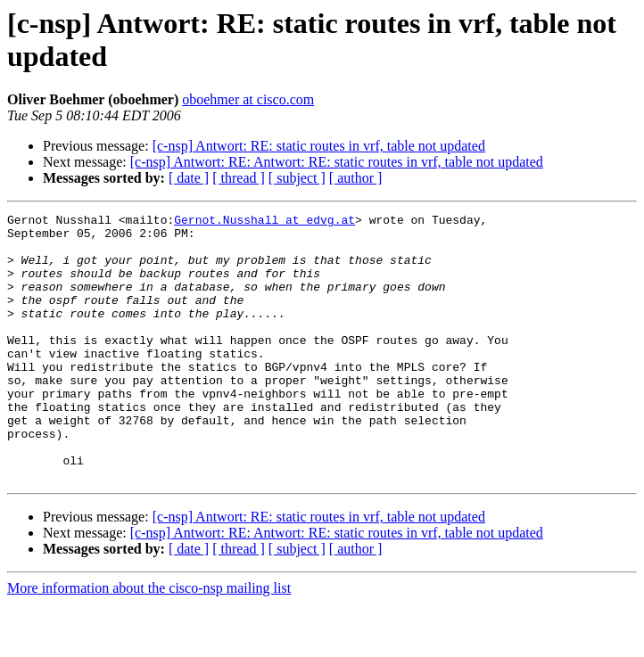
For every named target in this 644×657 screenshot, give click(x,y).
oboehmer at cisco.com (248, 99)
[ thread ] (239, 178)
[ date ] (189, 178)
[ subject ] (297, 178)
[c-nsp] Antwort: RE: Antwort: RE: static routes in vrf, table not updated (337, 162)
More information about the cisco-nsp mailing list (149, 641)
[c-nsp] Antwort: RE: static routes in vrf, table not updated (319, 146)
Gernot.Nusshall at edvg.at (264, 222)
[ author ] (356, 178)
